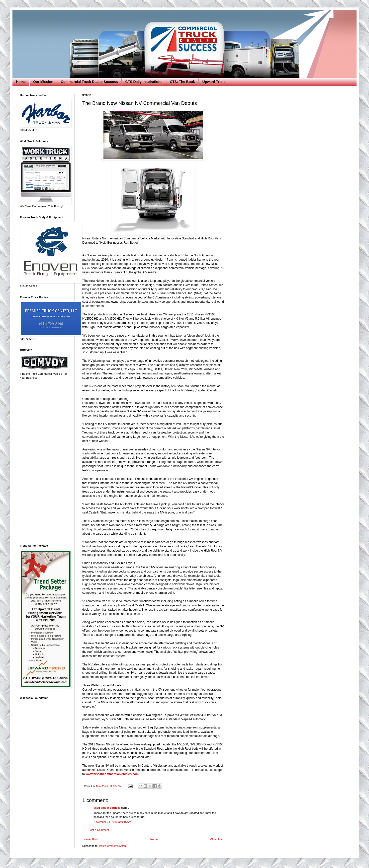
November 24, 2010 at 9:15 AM (112, 822)
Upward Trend (214, 82)
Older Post (217, 839)
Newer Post (91, 839)
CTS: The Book (182, 82)
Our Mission (43, 82)
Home (21, 82)
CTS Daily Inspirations (144, 82)
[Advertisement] (44, 462)
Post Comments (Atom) (113, 846)
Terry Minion (103, 786)
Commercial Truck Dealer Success (89, 82)
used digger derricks (107, 808)
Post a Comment (99, 830)
